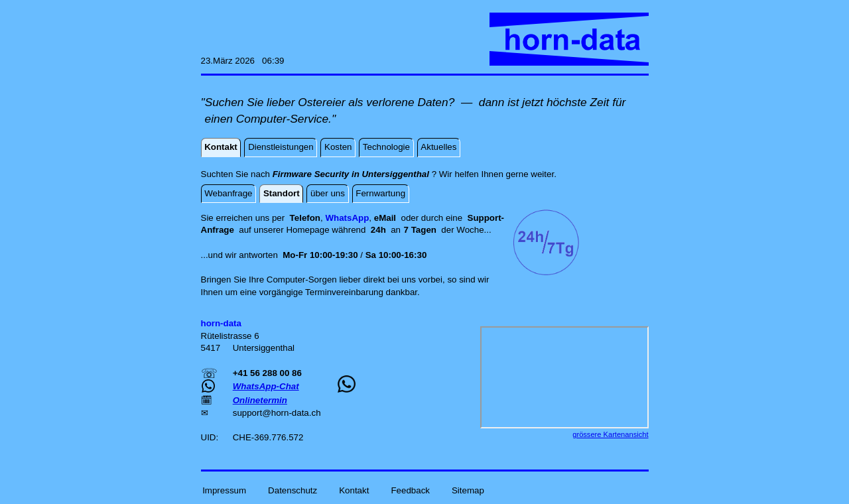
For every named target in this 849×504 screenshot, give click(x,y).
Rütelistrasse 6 (230, 336)
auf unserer (262, 230)
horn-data (290, 413)
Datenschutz (293, 490)
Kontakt (354, 490)
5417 (212, 348)
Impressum (224, 490)
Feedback (410, 490)
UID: (211, 437)
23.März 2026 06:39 (243, 61)
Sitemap (468, 490)
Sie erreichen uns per (245, 218)
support (247, 413)
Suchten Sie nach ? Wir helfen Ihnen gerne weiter (378, 174)
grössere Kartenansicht (610, 434)
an (405, 230)
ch (316, 413)
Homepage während (328, 230)
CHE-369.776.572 (268, 437)
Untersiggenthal (264, 348)
